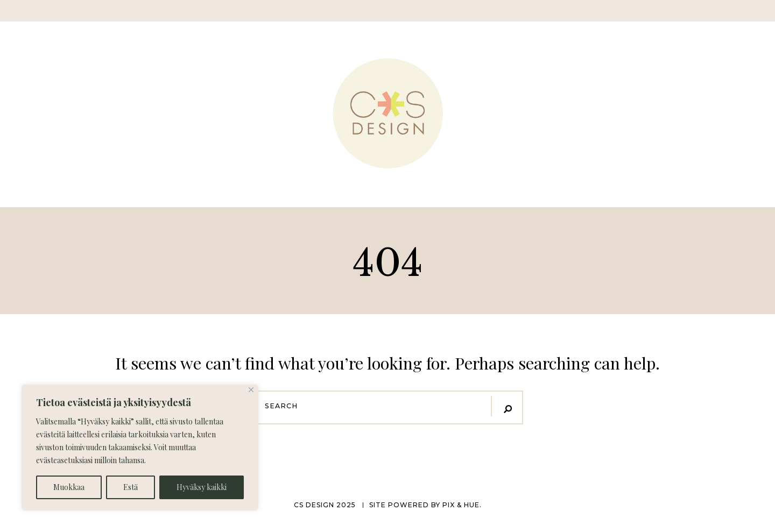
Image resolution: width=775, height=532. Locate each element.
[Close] (251, 390)
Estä (131, 487)
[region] (140, 448)
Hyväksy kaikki (202, 487)
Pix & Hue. (462, 505)
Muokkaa (69, 487)
